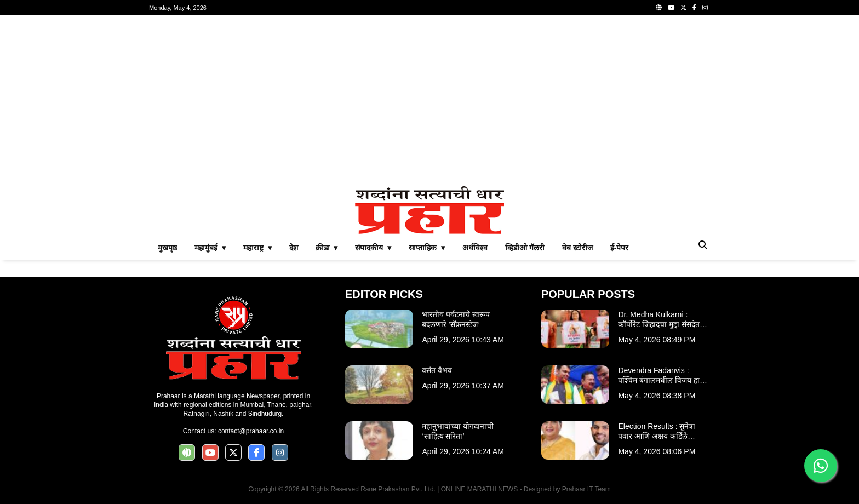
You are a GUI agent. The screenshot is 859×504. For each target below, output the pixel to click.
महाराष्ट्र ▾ (257, 248)
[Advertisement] (429, 101)
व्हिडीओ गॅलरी (525, 248)
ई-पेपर (620, 248)
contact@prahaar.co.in (251, 431)
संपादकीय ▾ (373, 248)
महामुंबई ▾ (210, 248)
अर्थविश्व (475, 248)
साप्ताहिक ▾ (427, 248)
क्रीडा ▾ (327, 248)
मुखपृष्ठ (167, 248)
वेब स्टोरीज (577, 248)
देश (294, 248)
